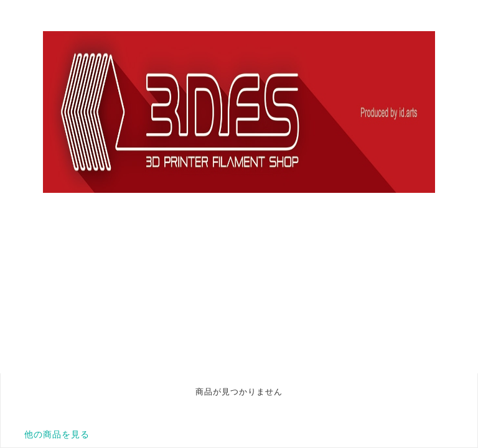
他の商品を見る (57, 434)
